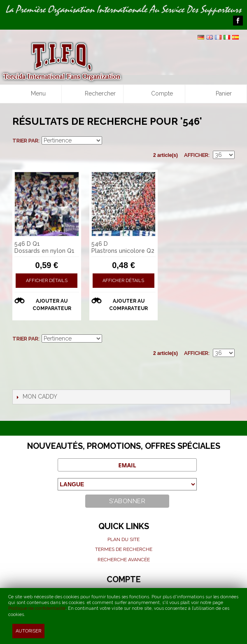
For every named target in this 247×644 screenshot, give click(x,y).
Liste (228, 141)
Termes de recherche (124, 549)
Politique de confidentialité (37, 608)
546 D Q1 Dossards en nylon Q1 (44, 247)
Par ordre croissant (110, 141)
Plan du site (123, 539)
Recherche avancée (124, 560)
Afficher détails (47, 281)
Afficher (196, 155)
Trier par (25, 141)
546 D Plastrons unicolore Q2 (123, 247)
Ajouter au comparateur (52, 305)
